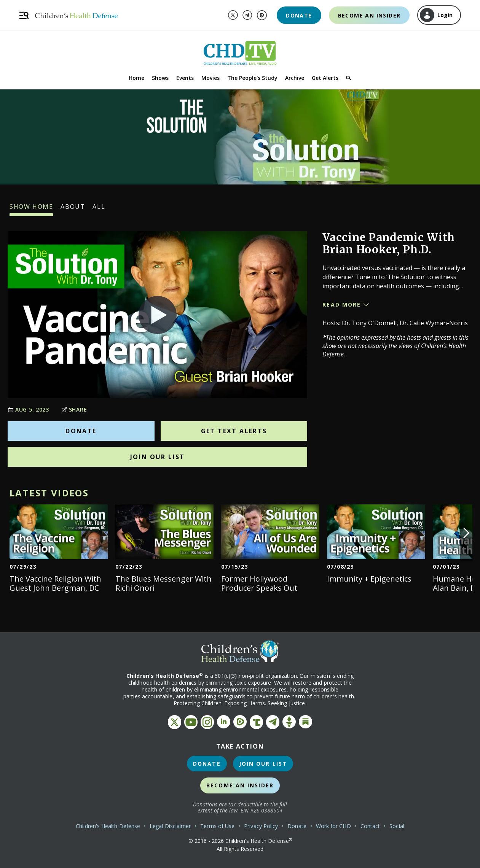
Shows (160, 78)
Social (397, 826)
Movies (210, 78)
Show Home (31, 209)
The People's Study (252, 78)
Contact (370, 826)
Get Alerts (325, 78)
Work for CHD (333, 826)
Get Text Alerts (234, 431)
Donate (299, 15)
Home (136, 78)
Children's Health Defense (108, 826)
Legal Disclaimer (170, 826)
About (73, 209)
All (99, 209)
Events (185, 78)
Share (74, 409)
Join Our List (158, 457)
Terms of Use (217, 826)
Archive (295, 78)
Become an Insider (369, 15)
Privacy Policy (261, 826)
